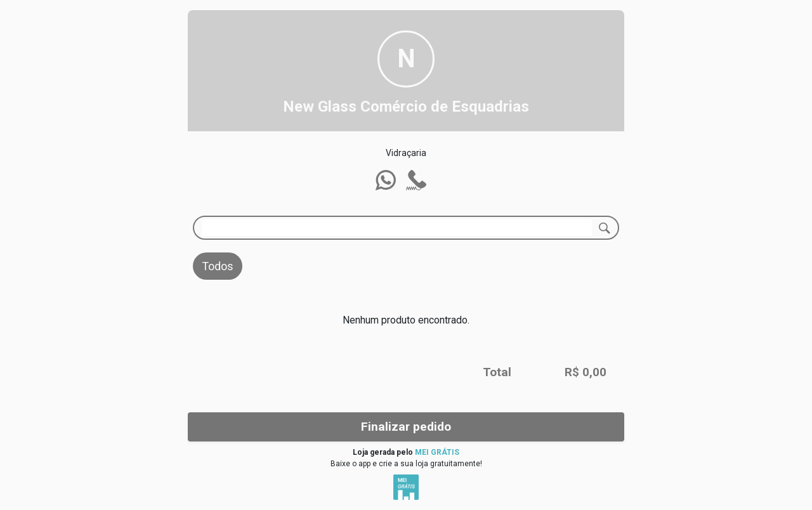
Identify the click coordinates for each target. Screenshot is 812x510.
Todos (218, 266)
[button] (386, 180)
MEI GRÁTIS (437, 452)
